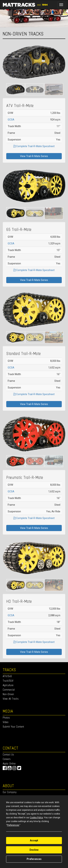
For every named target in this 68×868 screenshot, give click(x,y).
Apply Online (9, 763)
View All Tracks (11, 699)
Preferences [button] (13, 825)
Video (6, 722)
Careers (7, 759)
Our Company (10, 792)
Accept (34, 840)
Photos (6, 718)
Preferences (34, 859)
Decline (34, 850)
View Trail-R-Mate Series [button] (34, 156)
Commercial (9, 690)
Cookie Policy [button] (36, 818)
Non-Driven (8, 694)
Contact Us (8, 754)
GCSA (11, 120)
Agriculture (8, 685)
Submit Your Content (13, 727)
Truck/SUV (8, 681)
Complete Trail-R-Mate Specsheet (34, 146)
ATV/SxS (7, 676)
